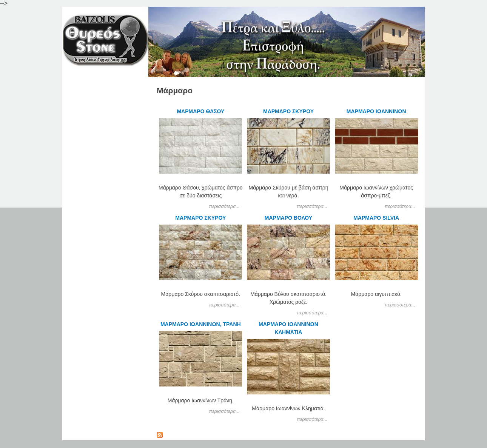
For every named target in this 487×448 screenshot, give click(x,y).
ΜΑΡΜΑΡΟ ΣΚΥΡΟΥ (288, 111)
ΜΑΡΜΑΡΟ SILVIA (376, 218)
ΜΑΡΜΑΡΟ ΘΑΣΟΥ (200, 111)
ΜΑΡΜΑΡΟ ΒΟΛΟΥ (288, 218)
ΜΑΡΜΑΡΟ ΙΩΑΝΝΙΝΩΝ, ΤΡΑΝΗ (201, 324)
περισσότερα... (224, 206)
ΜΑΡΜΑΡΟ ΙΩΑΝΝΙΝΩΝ (376, 111)
